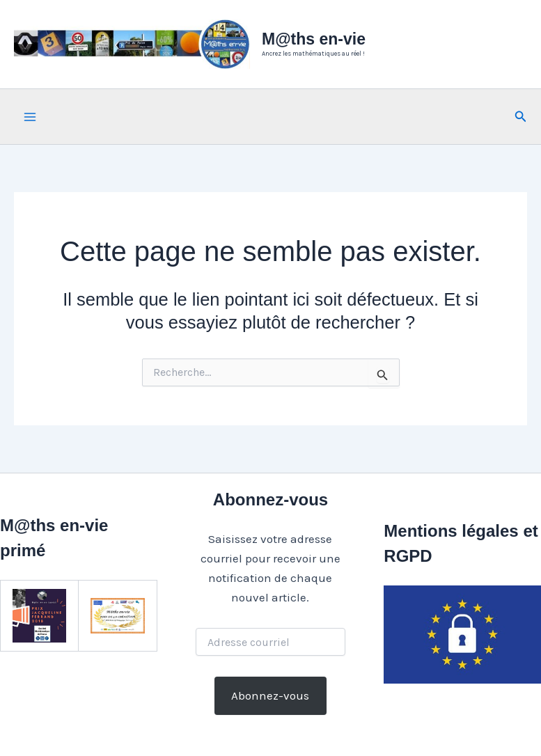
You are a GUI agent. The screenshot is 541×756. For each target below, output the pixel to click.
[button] (521, 117)
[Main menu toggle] (30, 117)
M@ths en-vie (314, 39)
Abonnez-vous (270, 695)
